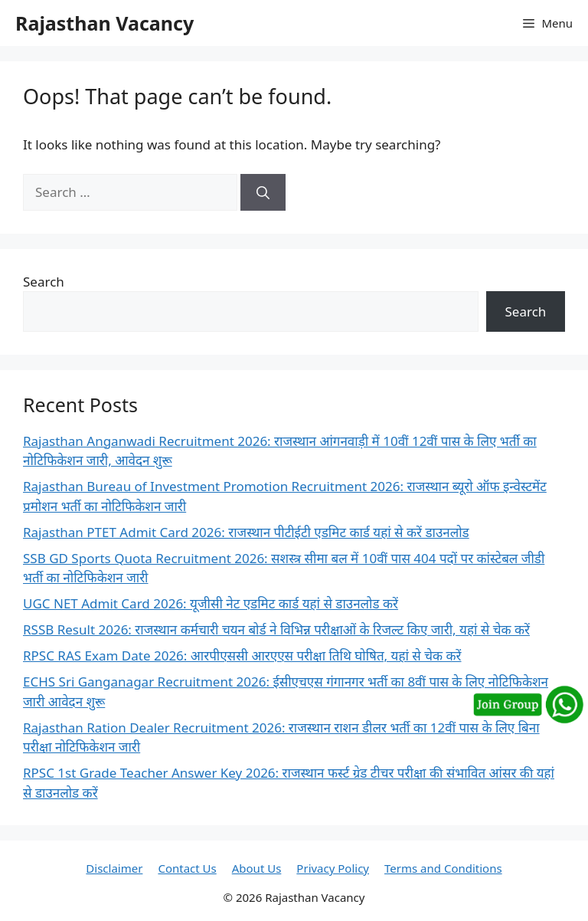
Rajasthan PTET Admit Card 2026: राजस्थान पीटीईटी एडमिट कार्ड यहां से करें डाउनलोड (246, 532)
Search (44, 282)
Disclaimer (114, 868)
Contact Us (187, 868)
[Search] (263, 192)
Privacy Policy (333, 868)
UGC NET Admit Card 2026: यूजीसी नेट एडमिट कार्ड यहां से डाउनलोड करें (211, 603)
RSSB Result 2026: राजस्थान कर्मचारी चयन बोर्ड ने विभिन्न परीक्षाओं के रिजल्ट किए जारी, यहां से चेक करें (276, 629)
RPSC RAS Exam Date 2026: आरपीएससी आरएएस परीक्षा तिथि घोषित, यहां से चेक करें (242, 656)
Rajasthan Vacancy (105, 23)
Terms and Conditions (443, 868)
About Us (257, 868)
